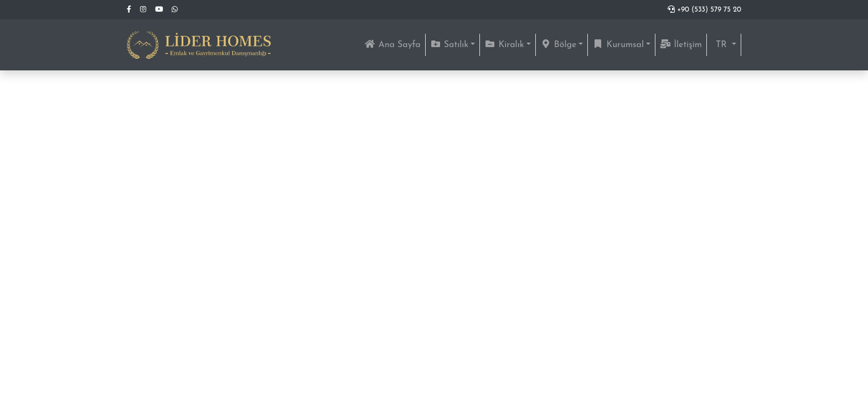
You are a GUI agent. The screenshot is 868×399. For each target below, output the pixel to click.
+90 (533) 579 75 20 (704, 10)
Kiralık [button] (504, 44)
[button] (724, 45)
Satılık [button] (449, 44)
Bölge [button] (559, 44)
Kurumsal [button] (618, 44)
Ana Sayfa (394, 44)
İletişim (681, 44)
